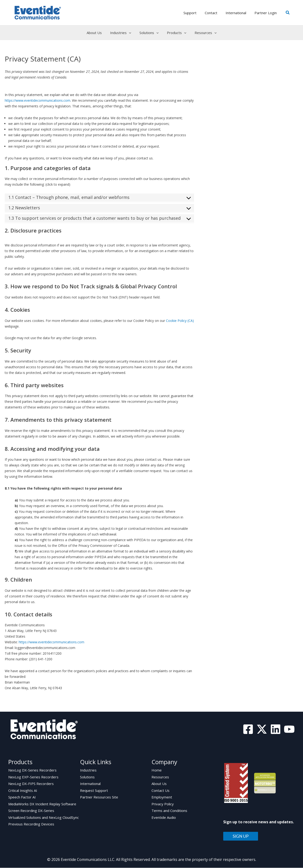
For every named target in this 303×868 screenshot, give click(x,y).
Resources (160, 777)
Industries (88, 770)
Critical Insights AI (23, 791)
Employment (162, 798)
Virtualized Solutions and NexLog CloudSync (44, 818)
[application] (130, 33)
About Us (159, 784)
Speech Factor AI (22, 798)
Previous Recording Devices (31, 825)
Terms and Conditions (169, 811)
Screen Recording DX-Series (31, 811)
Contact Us (160, 791)
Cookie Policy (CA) (180, 321)
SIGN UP (241, 836)
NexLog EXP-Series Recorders (33, 777)
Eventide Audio (164, 818)
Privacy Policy (163, 805)
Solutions (87, 777)
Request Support (94, 791)
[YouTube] (289, 729)
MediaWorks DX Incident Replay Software (42, 805)
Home (157, 770)
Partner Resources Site (99, 798)
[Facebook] (248, 729)
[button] (288, 13)
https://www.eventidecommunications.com (38, 100)
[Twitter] (262, 729)
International (90, 784)
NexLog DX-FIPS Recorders (31, 784)
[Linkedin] (276, 729)
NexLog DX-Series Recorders (32, 770)
